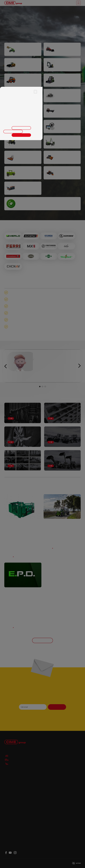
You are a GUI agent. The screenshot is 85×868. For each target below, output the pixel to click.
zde (28, 122)
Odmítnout (13, 132)
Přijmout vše (21, 135)
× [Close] (35, 92)
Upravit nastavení (21, 128)
